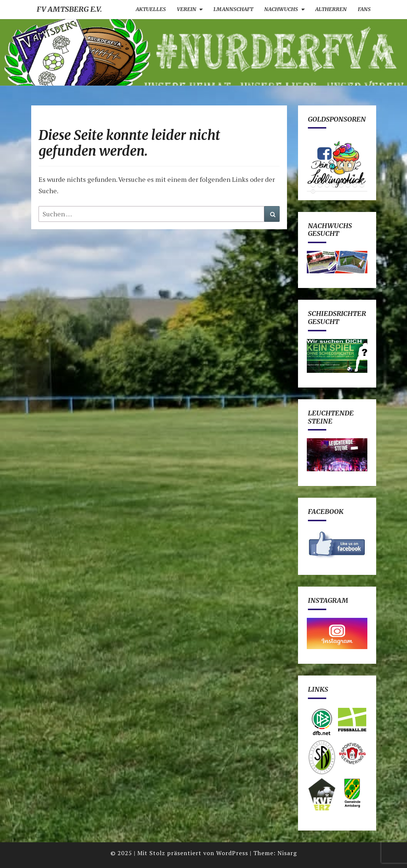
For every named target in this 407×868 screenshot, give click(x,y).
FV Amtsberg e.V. (69, 9)
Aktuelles (151, 9)
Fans (364, 9)
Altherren (331, 9)
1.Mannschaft (233, 9)
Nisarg (287, 853)
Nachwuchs (281, 9)
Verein (187, 9)
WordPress (232, 853)
